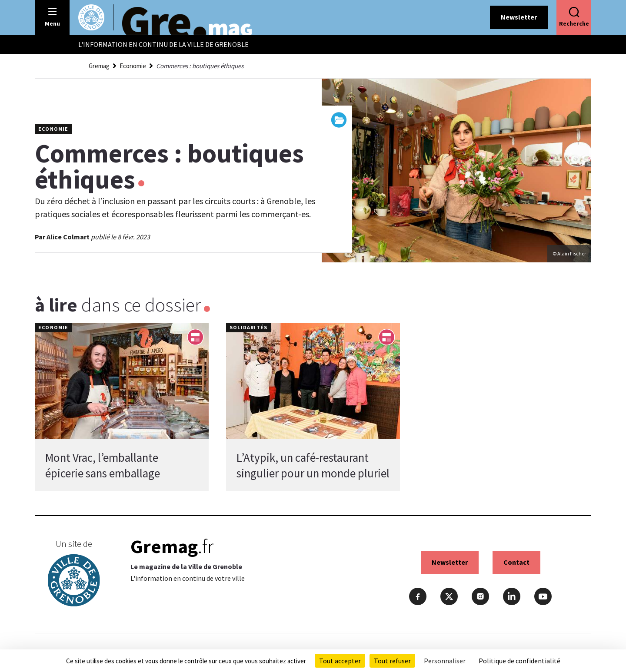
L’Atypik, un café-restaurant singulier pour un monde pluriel (313, 465)
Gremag (99, 66)
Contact (516, 562)
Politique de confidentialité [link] (519, 661)
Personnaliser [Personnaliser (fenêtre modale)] (445, 661)
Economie (133, 66)
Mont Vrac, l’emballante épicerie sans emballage (103, 465)
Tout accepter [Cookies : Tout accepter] (340, 661)
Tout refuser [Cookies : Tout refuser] (392, 661)
